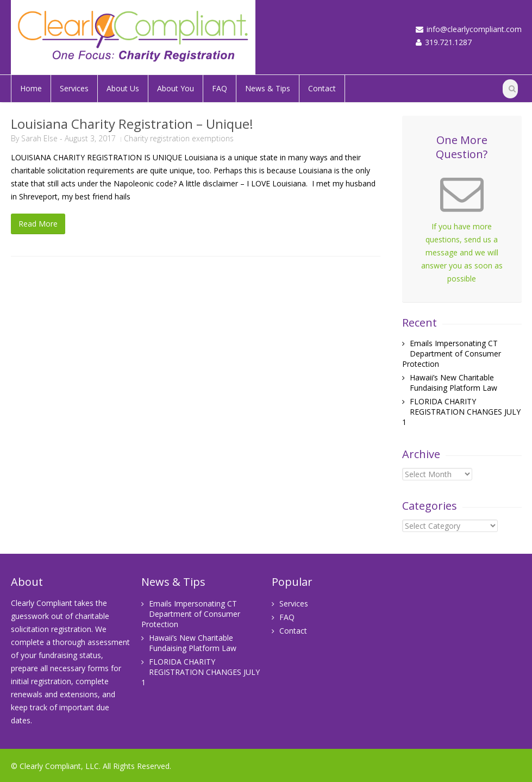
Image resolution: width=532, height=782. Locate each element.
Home (31, 88)
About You (176, 88)
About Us (123, 88)
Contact (322, 88)
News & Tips (268, 88)
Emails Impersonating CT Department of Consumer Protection (452, 354)
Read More (38, 224)
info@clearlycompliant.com (474, 29)
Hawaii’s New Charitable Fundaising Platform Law (453, 383)
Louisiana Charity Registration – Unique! (132, 124)
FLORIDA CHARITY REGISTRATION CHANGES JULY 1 (461, 412)
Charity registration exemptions (179, 138)
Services (74, 88)
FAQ (220, 88)
